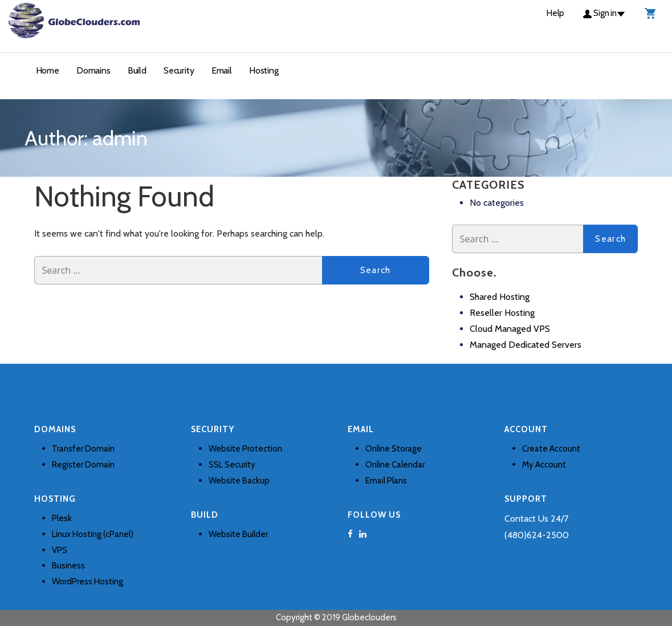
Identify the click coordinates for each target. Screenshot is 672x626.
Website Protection (245, 449)
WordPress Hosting (87, 582)
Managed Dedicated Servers (526, 345)
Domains (93, 70)
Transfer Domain (83, 449)
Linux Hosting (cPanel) (93, 534)
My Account (544, 465)
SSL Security (232, 465)
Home (48, 70)
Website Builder (238, 534)
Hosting (264, 70)
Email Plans (386, 481)
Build (137, 70)
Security (179, 70)
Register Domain (83, 465)
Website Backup (239, 481)
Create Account (551, 449)
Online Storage (394, 449)
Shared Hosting (500, 297)
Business (68, 566)
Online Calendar (395, 465)
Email (222, 70)
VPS (60, 550)
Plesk (62, 518)
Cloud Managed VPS (510, 329)
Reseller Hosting (502, 313)
